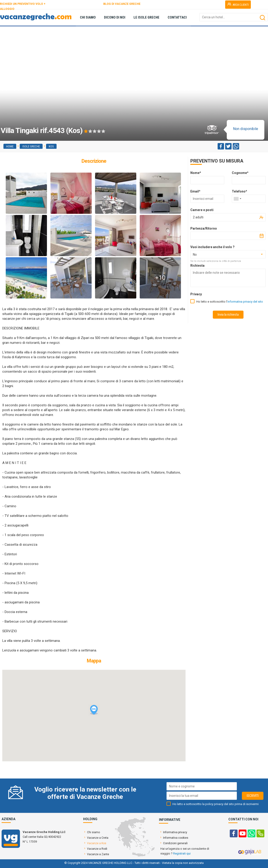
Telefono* (239, 191)
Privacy (196, 294)
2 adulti (198, 217)
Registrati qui (182, 853)
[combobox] (237, 199)
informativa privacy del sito (245, 302)
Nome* (196, 173)
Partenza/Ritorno (204, 228)
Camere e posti (202, 210)
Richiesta (197, 266)
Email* (195, 191)
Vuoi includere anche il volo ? (212, 247)
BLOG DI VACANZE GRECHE (122, 4)
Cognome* (240, 173)
